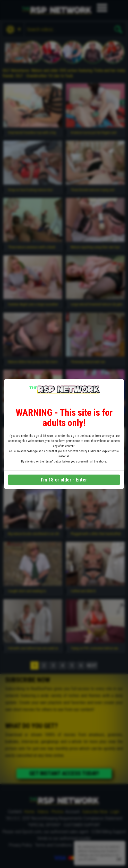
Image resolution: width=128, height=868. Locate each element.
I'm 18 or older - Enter (64, 480)
